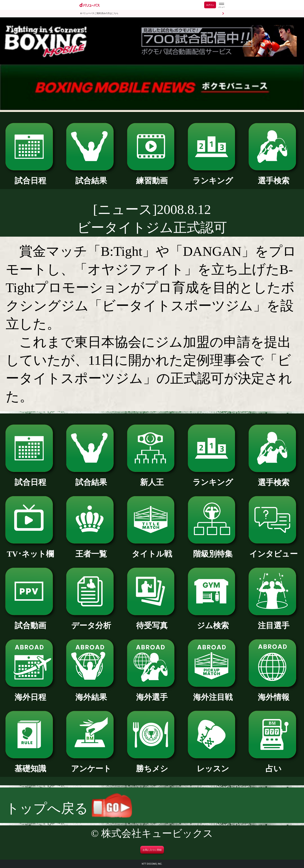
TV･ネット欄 (30, 550)
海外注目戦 (213, 693)
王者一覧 (91, 550)
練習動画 (152, 177)
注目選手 (274, 622)
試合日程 (30, 177)
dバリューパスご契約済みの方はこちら (99, 13)
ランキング (213, 177)
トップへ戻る (69, 808)
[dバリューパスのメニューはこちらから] (221, 5)
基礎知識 (30, 765)
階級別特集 (213, 550)
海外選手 (152, 693)
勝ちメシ (152, 765)
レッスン (213, 765)
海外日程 (30, 693)
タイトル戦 (152, 550)
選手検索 (274, 177)
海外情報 (274, 693)
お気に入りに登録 (152, 850)
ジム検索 (213, 622)
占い (274, 765)
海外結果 (91, 693)
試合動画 (30, 622)
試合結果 (91, 177)
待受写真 (152, 622)
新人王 (152, 478)
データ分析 (91, 622)
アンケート (91, 765)
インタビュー (274, 550)
